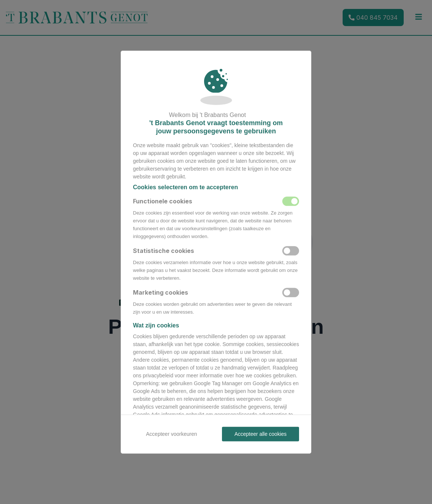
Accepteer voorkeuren (171, 434)
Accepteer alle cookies (260, 434)
